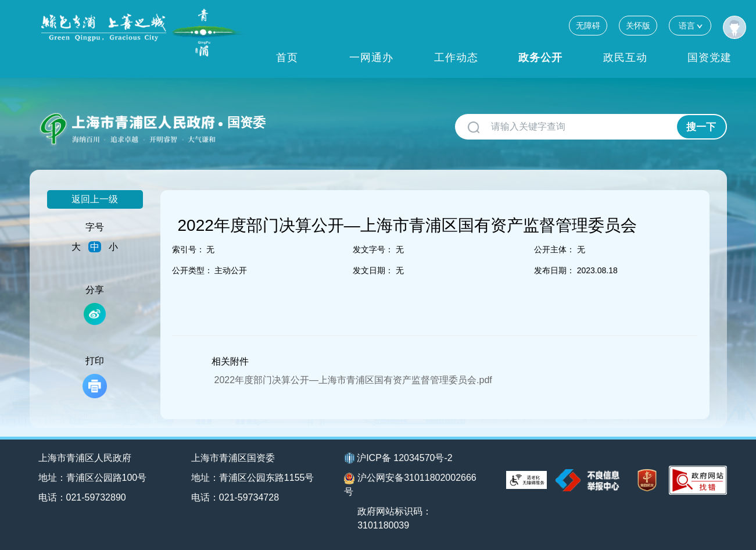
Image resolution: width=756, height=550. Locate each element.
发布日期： (554, 270)
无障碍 (588, 26)
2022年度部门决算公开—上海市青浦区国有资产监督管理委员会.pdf (353, 380)
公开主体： (554, 249)
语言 (690, 25)
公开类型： (192, 270)
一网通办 (371, 58)
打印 (95, 377)
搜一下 (701, 127)
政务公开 (540, 58)
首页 (287, 58)
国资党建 (710, 58)
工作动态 (456, 58)
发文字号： (373, 249)
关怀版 (638, 26)
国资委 (246, 122)
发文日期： (373, 270)
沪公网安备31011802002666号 (410, 485)
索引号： (188, 249)
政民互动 (625, 58)
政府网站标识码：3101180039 (395, 518)
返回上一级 (95, 199)
